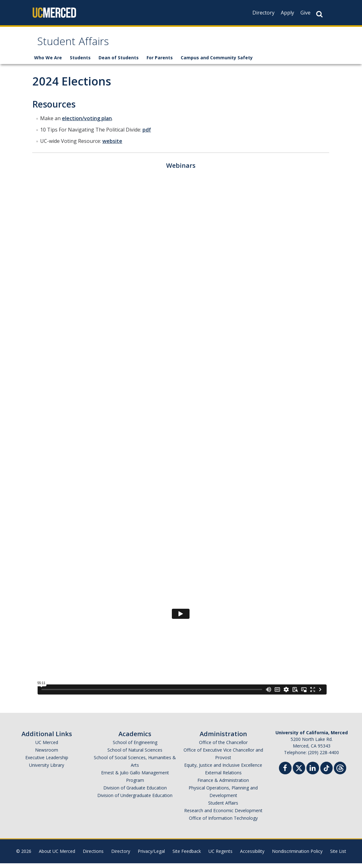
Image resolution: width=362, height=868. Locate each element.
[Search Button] (319, 14)
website (112, 146)
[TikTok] (326, 772)
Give (305, 13)
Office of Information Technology (223, 823)
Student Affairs (80, 45)
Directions (93, 856)
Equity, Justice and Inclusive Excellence (223, 770)
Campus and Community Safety (217, 62)
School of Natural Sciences (135, 755)
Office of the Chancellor (223, 747)
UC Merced (47, 747)
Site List (338, 856)
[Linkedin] (313, 774)
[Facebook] (285, 774)
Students (80, 62)
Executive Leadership (47, 762)
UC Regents (220, 856)
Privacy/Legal (151, 856)
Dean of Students (119, 62)
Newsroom (47, 755)
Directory (263, 13)
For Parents (160, 62)
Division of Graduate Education (135, 792)
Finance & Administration (223, 785)
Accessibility (252, 856)
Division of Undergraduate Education (135, 800)
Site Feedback (187, 856)
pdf (147, 134)
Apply (287, 13)
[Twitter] (299, 772)
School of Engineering (135, 747)
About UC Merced (57, 856)
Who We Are (48, 62)
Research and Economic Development (223, 815)
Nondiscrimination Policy (297, 856)
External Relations (223, 777)
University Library (47, 770)
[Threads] (340, 772)
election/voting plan (87, 123)
